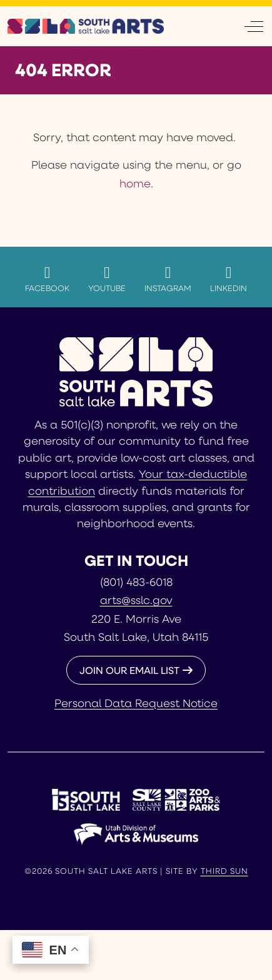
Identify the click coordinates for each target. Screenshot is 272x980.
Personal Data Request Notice (136, 703)
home (135, 183)
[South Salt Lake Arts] (86, 26)
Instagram (168, 279)
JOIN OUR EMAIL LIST (129, 670)
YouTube (107, 279)
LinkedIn (229, 279)
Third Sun (224, 871)
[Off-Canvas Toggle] (254, 26)
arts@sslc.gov (136, 600)
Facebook (47, 279)
